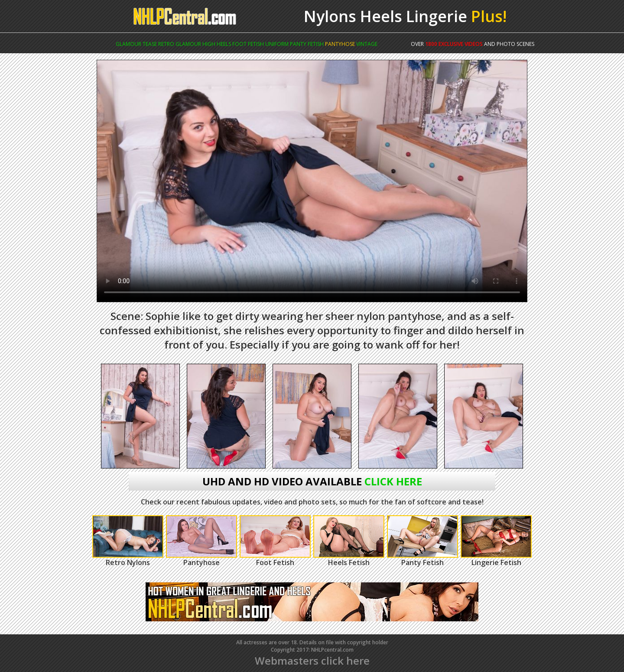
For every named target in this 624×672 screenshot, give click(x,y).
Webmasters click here (312, 661)
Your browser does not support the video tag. (312, 181)
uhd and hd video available (312, 481)
